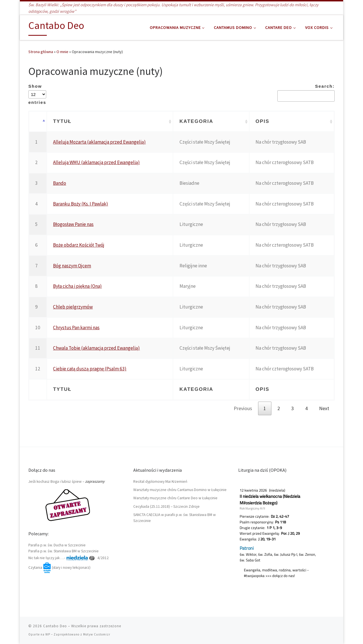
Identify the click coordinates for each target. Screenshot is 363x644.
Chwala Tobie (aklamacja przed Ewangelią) (96, 348)
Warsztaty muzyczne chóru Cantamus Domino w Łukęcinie (180, 490)
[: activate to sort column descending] (38, 122)
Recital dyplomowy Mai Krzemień (160, 482)
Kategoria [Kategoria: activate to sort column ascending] (196, 121)
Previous (243, 408)
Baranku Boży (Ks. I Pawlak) (81, 204)
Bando (60, 183)
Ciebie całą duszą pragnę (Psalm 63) (90, 369)
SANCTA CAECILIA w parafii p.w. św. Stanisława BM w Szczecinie (175, 518)
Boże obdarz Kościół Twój (79, 245)
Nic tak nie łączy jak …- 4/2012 (68, 558)
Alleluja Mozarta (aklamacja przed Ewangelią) (99, 142)
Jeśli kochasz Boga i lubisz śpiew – (66, 482)
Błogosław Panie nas (73, 224)
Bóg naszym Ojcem (72, 266)
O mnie (62, 52)
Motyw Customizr (97, 634)
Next (324, 408)
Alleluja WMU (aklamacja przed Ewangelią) (96, 162)
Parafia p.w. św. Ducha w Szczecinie (57, 545)
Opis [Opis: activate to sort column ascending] (262, 121)
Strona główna (41, 52)
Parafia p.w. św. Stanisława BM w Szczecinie (64, 551)
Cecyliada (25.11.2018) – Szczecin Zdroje (166, 506)
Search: (306, 93)
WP (48, 634)
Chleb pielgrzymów (73, 307)
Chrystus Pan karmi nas (76, 328)
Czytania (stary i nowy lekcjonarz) (59, 568)
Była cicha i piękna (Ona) (77, 286)
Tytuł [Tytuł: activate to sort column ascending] (62, 121)
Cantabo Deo (55, 626)
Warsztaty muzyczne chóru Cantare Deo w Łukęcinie (175, 498)
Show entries (37, 94)
